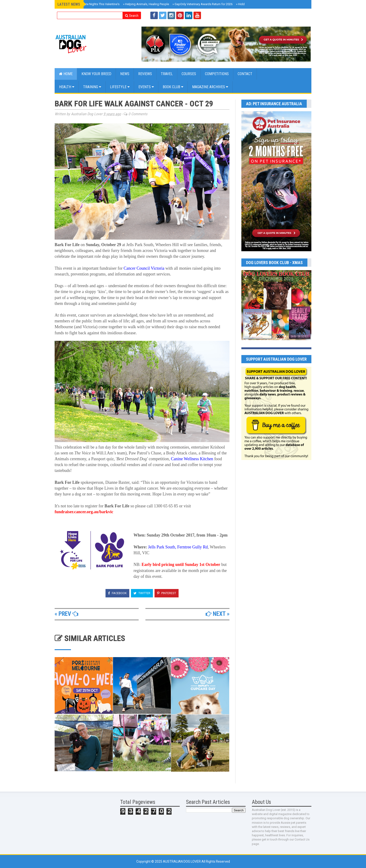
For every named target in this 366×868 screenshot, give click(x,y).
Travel (167, 74)
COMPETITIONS (217, 74)
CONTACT (245, 74)
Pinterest (167, 593)
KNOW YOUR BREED (96, 74)
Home (66, 74)
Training (92, 87)
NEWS (125, 74)
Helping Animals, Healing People (146, 4)
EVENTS (146, 87)
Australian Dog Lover (182, 861)
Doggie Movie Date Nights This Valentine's (90, 4)
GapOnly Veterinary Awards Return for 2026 (202, 4)
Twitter (142, 593)
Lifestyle (120, 87)
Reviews (145, 74)
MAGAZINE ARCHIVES (210, 87)
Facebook (117, 593)
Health (67, 87)
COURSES (189, 74)
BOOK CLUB (173, 87)
